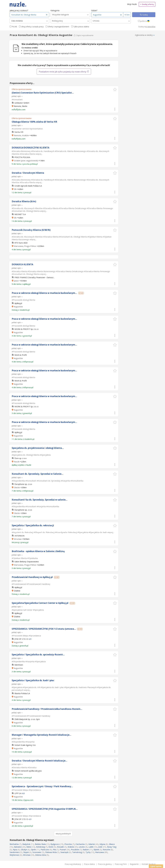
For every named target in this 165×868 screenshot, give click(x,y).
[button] (115, 89)
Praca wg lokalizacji (73, 864)
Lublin (91, 847)
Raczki (17, 462)
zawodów (151, 27)
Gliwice (112, 844)
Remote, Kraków (21, 135)
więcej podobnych (63, 834)
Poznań (63, 850)
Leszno (82, 847)
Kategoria (55, 10)
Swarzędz (64, 852)
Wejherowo (15, 855)
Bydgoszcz (55, 844)
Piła (54, 850)
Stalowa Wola (51, 852)
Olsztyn (24, 850)
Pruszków (75, 850)
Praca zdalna (89, 864)
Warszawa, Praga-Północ (25, 246)
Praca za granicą (105, 864)
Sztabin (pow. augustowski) (26, 161)
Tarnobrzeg (77, 852)
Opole (33, 850)
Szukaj (145, 15)
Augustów (18, 307)
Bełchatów (14, 844)
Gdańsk (92, 844)
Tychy (88, 852)
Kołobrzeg (40, 847)
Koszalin (60, 847)
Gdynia (102, 844)
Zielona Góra (41, 855)
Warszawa (100, 852)
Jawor (16, 281)
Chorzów (68, 844)
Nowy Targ (112, 847)
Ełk (15, 189)
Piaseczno (45, 850)
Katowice (18, 847)
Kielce (29, 847)
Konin (51, 847)
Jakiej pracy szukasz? (19, 10)
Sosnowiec (37, 852)
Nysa (15, 850)
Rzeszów (106, 850)
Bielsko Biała (40, 844)
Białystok (26, 844)
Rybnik (96, 850)
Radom (86, 850)
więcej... (39, 154)
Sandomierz (15, 852)
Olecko (17, 487)
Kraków (71, 847)
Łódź (100, 847)
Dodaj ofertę (147, 4)
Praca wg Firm (121, 864)
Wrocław (18, 539)
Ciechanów (80, 844)
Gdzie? (94, 10)
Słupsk (26, 852)
